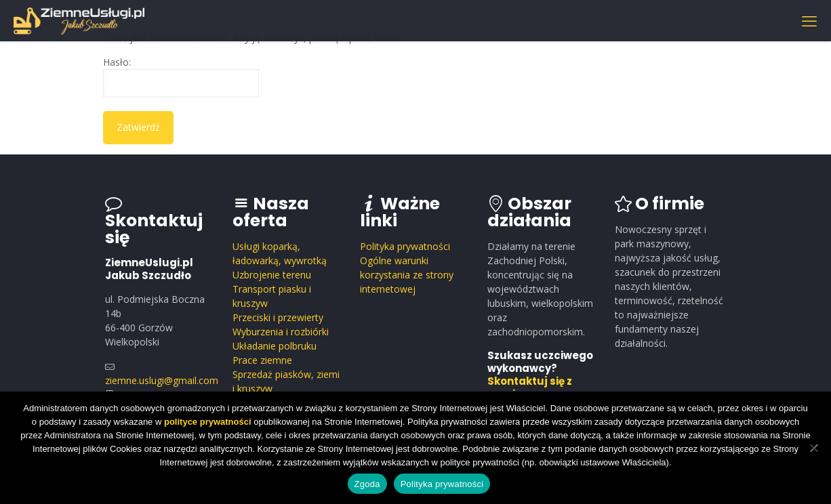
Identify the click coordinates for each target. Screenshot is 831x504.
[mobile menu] (809, 20)
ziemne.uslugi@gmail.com (162, 380)
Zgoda (367, 484)
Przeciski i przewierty (278, 317)
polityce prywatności (208, 422)
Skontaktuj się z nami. (530, 387)
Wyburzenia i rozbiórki (281, 332)
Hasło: (181, 77)
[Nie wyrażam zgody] (814, 448)
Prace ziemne (262, 360)
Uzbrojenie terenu (272, 275)
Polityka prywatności (405, 246)
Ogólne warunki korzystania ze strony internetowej (407, 275)
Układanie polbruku (275, 346)
